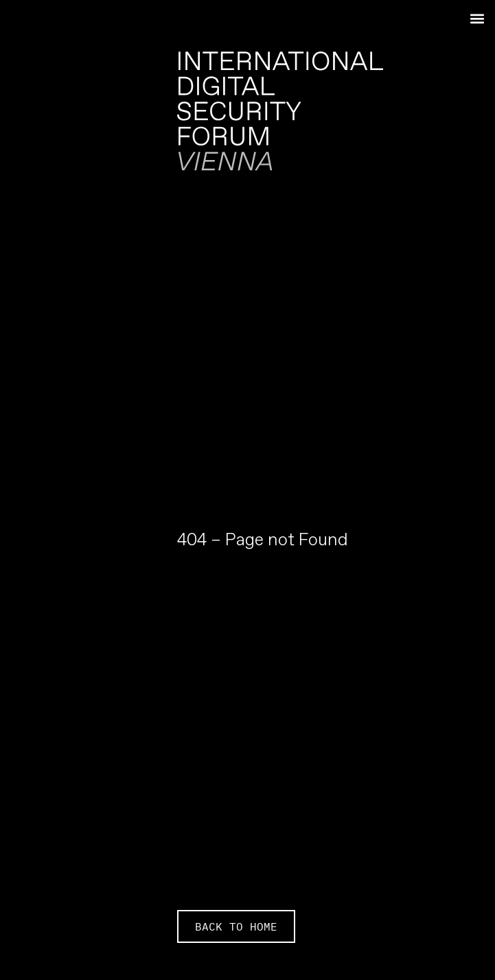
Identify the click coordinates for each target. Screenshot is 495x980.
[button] (477, 18)
